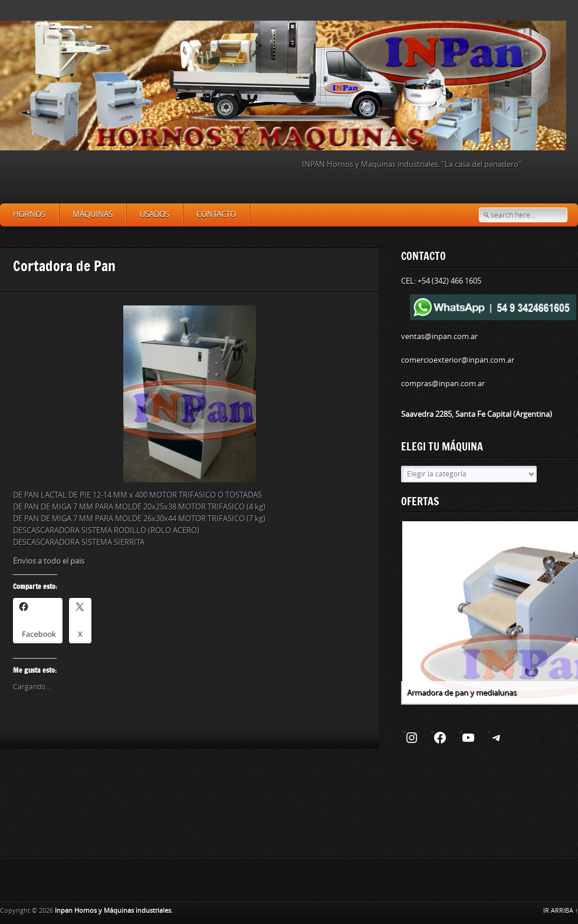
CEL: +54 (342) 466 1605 (441, 281)
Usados (155, 214)
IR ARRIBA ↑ (561, 911)
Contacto (216, 214)
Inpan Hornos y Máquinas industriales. (114, 911)
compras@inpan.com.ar (443, 384)
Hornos (29, 214)
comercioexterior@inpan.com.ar (458, 360)
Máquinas (93, 214)
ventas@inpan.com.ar (439, 336)
